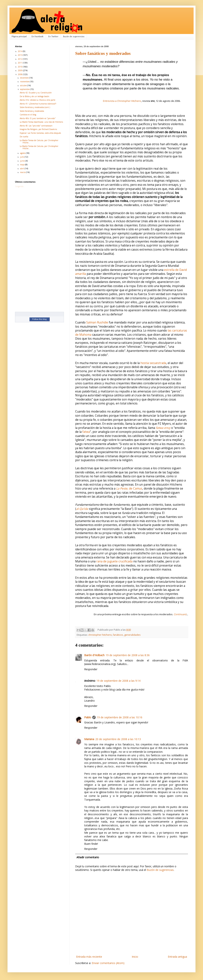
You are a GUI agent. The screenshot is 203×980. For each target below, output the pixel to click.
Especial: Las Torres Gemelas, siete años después (40, 133)
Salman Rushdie (97, 322)
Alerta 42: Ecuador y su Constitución (36, 93)
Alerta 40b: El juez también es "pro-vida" (38, 118)
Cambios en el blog (28, 115)
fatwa (86, 432)
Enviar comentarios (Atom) (108, 963)
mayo (23, 165)
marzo (23, 172)
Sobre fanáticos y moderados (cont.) (35, 107)
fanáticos (118, 635)
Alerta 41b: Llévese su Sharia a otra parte (37, 100)
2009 (20, 70)
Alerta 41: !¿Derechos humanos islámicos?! (38, 104)
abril (22, 168)
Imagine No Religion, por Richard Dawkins (38, 129)
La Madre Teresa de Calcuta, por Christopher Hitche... (39, 141)
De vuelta (24, 137)
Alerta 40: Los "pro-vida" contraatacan (36, 126)
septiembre (25, 89)
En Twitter (53, 37)
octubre (24, 85)
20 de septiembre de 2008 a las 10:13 (118, 739)
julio (22, 157)
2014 (20, 51)
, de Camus (129, 488)
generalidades (132, 635)
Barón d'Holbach (94, 655)
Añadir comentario (88, 857)
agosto (23, 153)
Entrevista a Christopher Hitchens (122, 101)
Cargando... (20, 186)
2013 (20, 55)
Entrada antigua (177, 957)
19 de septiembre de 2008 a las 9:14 (118, 681)
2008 (20, 74)
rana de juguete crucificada (114, 561)
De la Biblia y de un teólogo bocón (34, 96)
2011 (20, 63)
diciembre (25, 78)
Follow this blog (39, 319)
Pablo (88, 717)
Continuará (180, 614)
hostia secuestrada (153, 363)
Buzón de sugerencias (74, 37)
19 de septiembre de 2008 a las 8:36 (128, 655)
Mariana (89, 739)
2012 (20, 59)
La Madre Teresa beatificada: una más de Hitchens (41, 122)
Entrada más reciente (89, 957)
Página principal (19, 37)
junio (23, 161)
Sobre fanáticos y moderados (103, 53)
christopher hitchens (100, 635)
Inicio (135, 957)
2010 (20, 67)
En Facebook (37, 37)
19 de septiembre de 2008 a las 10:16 (120, 717)
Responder (91, 669)
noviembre (25, 82)
